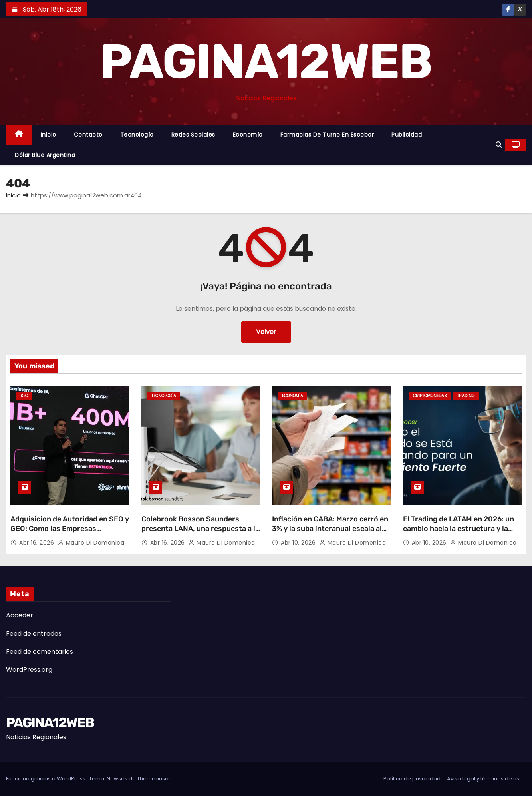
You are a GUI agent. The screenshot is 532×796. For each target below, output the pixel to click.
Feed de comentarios (40, 652)
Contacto (88, 135)
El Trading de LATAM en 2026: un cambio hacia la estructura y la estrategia (459, 529)
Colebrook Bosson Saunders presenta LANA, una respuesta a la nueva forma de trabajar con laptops (200, 533)
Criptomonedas (430, 396)
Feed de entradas (34, 634)
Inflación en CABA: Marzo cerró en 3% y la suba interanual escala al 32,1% (330, 529)
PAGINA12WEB (266, 62)
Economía (248, 135)
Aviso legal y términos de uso (485, 779)
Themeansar (154, 779)
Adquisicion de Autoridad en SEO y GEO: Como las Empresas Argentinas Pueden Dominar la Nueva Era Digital (70, 533)
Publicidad (407, 135)
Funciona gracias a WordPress (46, 779)
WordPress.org (29, 670)
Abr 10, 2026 (299, 543)
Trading (466, 396)
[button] (499, 145)
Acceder (20, 615)
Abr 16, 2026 (38, 543)
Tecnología (137, 135)
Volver (266, 332)
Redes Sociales (193, 135)
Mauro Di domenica (91, 543)
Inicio (49, 135)
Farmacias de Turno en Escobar (327, 135)
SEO (24, 396)
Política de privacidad (412, 779)
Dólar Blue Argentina (45, 155)
